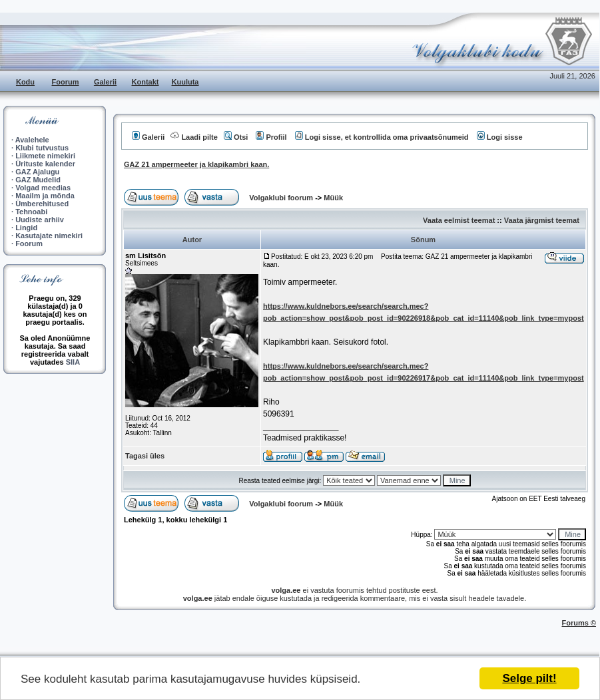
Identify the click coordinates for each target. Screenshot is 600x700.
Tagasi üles (145, 456)
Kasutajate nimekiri (49, 236)
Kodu (25, 82)
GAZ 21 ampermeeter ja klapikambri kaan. (196, 164)
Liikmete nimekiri (45, 156)
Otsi (236, 137)
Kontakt (146, 82)
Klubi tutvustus (42, 148)
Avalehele (32, 140)
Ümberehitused (42, 204)
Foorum (66, 82)
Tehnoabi (31, 212)
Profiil (271, 137)
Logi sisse (500, 137)
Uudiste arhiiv (40, 220)
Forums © (579, 623)
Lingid (26, 228)
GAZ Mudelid (38, 180)
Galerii (105, 82)
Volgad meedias (43, 188)
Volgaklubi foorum (282, 198)
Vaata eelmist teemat (459, 220)
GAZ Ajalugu (37, 172)
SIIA (73, 362)
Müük (333, 198)
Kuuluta (185, 82)
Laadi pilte (194, 137)
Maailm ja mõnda (45, 196)
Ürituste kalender (45, 164)
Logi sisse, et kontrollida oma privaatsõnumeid (382, 137)
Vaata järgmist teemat (542, 220)
